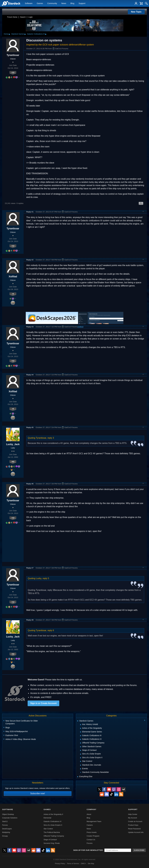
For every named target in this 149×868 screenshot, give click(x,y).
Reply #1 (30, 212)
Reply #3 (30, 327)
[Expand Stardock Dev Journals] (81, 765)
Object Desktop (8, 814)
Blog (72, 3)
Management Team (94, 821)
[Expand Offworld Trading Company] (81, 743)
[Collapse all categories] (145, 720)
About (89, 814)
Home (6, 34)
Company (91, 809)
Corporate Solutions (10, 818)
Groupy (5, 836)
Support (82, 3)
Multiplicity (6, 832)
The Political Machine (52, 832)
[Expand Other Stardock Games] (81, 747)
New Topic (136, 12)
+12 (13, 72)
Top (143, 212)
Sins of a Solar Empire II (53, 825)
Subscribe (139, 850)
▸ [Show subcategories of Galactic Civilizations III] (46, 34)
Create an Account (135, 821)
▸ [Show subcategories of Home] (10, 34)
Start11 (5, 821)
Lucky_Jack (13, 444)
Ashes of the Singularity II (53, 814)
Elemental (47, 818)
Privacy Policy (60, 864)
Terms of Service (73, 864)
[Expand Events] (81, 769)
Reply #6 (30, 484)
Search (23, 17)
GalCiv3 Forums (60, 49)
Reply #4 (30, 375)
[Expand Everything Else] (78, 777)
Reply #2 (30, 260)
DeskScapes (7, 829)
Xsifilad (13, 277)
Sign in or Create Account (43, 703)
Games (40, 3)
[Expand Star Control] (81, 761)
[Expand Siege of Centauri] (81, 750)
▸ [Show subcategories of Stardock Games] (25, 34)
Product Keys (133, 825)
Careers (90, 825)
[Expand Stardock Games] (78, 721)
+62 (13, 462)
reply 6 (51, 630)
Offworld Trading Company (54, 836)
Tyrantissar (13, 55)
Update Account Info (136, 832)
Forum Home (12, 17)
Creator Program (93, 836)
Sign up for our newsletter (88, 850)
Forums (90, 843)
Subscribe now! (38, 793)
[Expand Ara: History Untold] (81, 725)
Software (29, 3)
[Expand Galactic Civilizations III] (81, 736)
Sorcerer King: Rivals (52, 843)
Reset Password (134, 829)
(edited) (81, 327)
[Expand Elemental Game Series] (81, 732)
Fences (5, 825)
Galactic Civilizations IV (53, 821)
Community (52, 3)
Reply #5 (30, 427)
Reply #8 (30, 620)
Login (30, 17)
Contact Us (91, 840)
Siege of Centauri (50, 840)
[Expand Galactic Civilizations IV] (81, 739)
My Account (133, 818)
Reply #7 (30, 568)
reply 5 (46, 578)
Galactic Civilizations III (36, 34)
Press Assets (92, 832)
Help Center (133, 814)
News (64, 3)
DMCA (83, 864)
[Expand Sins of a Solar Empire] (81, 754)
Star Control (48, 829)
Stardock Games (18, 34)
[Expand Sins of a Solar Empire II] (81, 758)
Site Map (91, 864)
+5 (13, 294)
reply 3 (51, 438)
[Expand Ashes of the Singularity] (81, 728)
